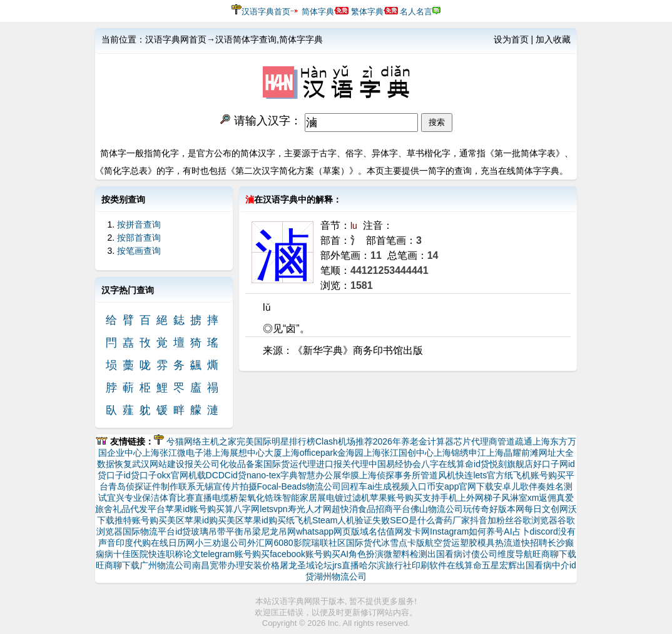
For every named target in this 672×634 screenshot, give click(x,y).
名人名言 (416, 12)
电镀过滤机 (348, 498)
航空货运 (442, 543)
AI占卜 (517, 531)
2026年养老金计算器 (413, 441)
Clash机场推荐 (344, 441)
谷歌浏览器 (536, 520)
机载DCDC (210, 475)
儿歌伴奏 (529, 486)
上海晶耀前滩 (512, 453)
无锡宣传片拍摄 (227, 486)
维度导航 (515, 554)
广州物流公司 (166, 565)
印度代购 (133, 543)
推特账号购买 (141, 520)
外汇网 (260, 543)
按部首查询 (139, 238)
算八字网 (242, 509)
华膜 (350, 475)
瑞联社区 (328, 543)
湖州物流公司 (340, 576)
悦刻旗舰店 (511, 464)
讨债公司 (480, 554)
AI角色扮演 (362, 554)
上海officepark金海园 (323, 453)
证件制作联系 (170, 486)
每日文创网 (546, 509)
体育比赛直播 (186, 498)
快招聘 (534, 543)
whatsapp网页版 (328, 531)
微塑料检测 (405, 554)
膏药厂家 (452, 520)
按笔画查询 (139, 251)
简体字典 (318, 12)
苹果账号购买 (396, 498)
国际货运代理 (290, 464)
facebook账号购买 (305, 554)
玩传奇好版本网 (494, 509)
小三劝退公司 (221, 543)
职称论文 (183, 554)
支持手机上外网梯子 (462, 498)
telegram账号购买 (235, 554)
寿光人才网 (310, 509)
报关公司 (202, 464)
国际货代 (364, 543)
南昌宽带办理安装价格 (236, 565)
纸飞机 (299, 520)
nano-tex (263, 475)
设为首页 (511, 39)
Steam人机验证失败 (351, 520)
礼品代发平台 (139, 509)
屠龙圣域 (297, 565)
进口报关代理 (342, 464)
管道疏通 (515, 441)
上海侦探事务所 (390, 475)
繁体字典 (367, 12)
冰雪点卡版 (403, 543)
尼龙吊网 (278, 531)
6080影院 (292, 543)
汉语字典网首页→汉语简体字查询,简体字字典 (234, 39)
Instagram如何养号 (467, 531)
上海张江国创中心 (399, 453)
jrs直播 (346, 565)
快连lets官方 (480, 475)
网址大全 (556, 453)
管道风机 (438, 475)
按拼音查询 (139, 224)
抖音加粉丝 (492, 520)
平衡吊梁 (243, 531)
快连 (157, 554)
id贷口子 (140, 475)
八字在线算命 (447, 464)
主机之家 (219, 441)
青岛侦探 (126, 486)
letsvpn (273, 509)
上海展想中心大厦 (247, 453)
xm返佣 (542, 498)
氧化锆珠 (265, 498)
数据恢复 (115, 464)
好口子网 (551, 464)
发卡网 (417, 531)
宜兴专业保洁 (133, 498)
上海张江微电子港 (177, 453)
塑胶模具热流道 (491, 543)
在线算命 (464, 565)
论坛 (323, 565)
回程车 (354, 486)
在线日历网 (173, 543)
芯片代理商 (476, 441)
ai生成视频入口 (397, 486)
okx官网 (173, 475)
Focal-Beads (282, 486)
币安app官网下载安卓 (469, 486)
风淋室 (514, 498)
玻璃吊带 (208, 531)
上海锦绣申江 (460, 453)
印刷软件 (429, 565)
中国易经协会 (395, 464)
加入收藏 (553, 39)
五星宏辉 (499, 565)
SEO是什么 (412, 520)
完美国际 (254, 441)
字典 (289, 475)
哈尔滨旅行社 (385, 565)
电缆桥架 (230, 498)
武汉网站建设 (158, 464)
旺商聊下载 (554, 554)
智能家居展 (304, 498)
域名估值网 (382, 531)
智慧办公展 (320, 475)
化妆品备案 (242, 464)
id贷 (481, 464)
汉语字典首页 (266, 12)
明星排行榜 (293, 441)
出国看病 (445, 554)
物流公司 (323, 486)
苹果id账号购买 (195, 509)
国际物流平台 (149, 531)
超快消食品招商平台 (371, 509)
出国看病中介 (543, 565)
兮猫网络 (184, 441)
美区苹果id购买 (197, 520)
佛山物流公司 (437, 509)
